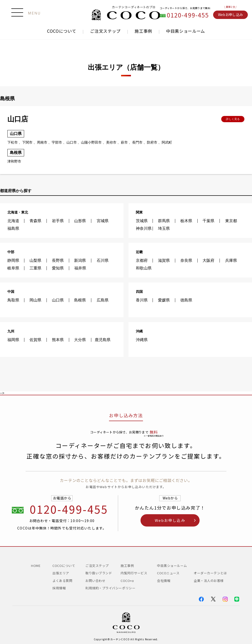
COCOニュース (170, 573)
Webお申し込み (230, 15)
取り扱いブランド (99, 573)
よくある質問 (62, 581)
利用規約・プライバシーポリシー (110, 588)
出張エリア (61, 573)
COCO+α (127, 581)
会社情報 (164, 581)
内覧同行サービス (134, 573)
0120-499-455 (188, 15)
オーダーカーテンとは (210, 573)
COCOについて (62, 31)
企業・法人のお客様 (209, 581)
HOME (36, 566)
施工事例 (143, 31)
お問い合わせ (95, 581)
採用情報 (59, 588)
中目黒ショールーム (186, 31)
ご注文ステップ (105, 31)
